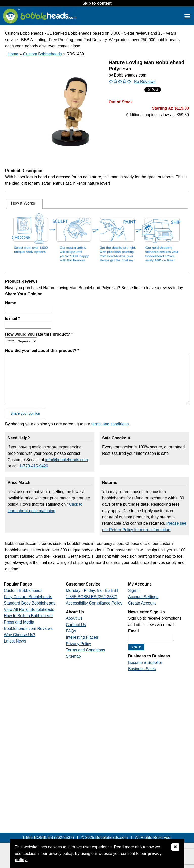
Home (13, 54)
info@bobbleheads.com (66, 460)
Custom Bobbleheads (43, 54)
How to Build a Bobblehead (28, 616)
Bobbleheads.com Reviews (28, 628)
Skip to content (97, 3)
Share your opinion (25, 413)
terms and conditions (110, 424)
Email (134, 631)
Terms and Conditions (86, 650)
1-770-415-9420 (34, 466)
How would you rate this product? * (39, 334)
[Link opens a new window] (187, 16)
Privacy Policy (79, 644)
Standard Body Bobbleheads (30, 603)
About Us (74, 618)
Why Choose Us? (20, 635)
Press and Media (19, 622)
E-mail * (13, 319)
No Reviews (145, 81)
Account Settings (143, 597)
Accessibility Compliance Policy (94, 603)
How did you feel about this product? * (42, 351)
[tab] (25, 204)
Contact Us (76, 625)
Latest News (15, 641)
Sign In (134, 590)
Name (11, 303)
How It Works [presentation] (25, 203)
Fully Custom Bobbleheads (28, 597)
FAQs (71, 631)
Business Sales (142, 669)
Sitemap (73, 656)
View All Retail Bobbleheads (29, 609)
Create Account (142, 603)
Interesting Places (82, 637)
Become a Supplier (145, 662)
